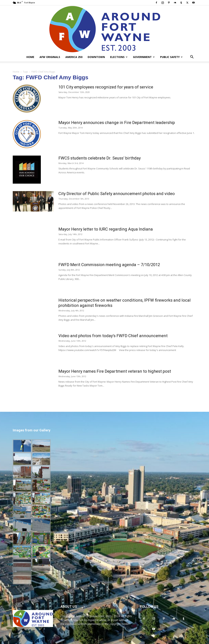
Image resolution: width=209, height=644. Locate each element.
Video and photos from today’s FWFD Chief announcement (113, 336)
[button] (192, 57)
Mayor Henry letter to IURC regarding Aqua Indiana (106, 229)
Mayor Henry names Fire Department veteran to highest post (115, 371)
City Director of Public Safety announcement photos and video (117, 194)
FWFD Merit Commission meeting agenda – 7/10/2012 (109, 265)
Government (144, 57)
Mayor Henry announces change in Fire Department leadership (117, 123)
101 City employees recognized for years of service (106, 87)
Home (30, 57)
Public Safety (171, 57)
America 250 (74, 57)
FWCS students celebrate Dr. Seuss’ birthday (100, 158)
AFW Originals (50, 57)
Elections (119, 57)
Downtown (96, 57)
